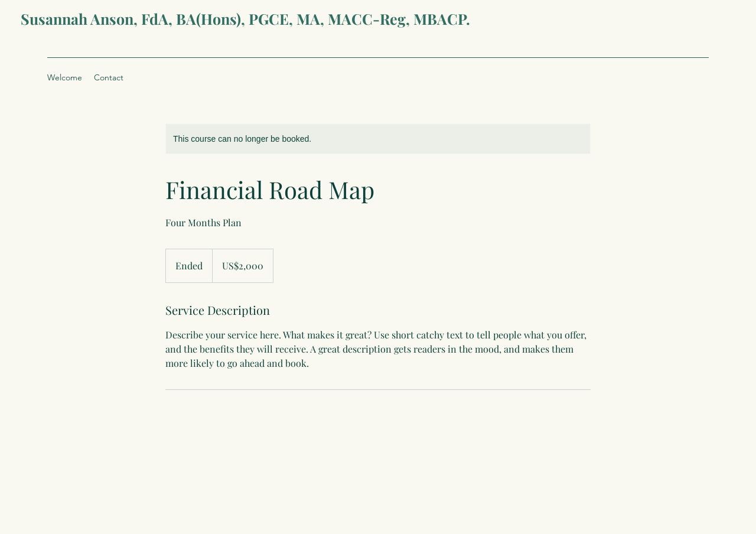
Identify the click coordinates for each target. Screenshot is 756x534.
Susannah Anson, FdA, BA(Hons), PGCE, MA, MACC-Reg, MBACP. (245, 19)
